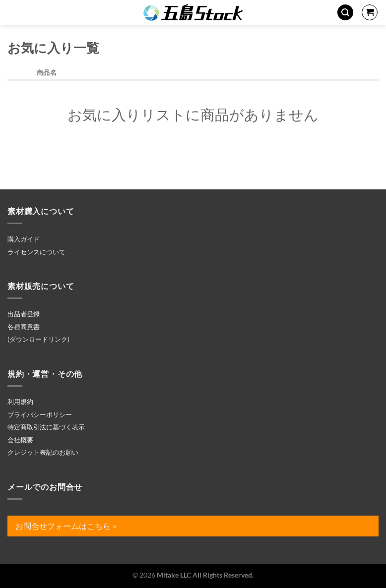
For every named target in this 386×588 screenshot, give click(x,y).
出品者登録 (24, 314)
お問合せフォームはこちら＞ (67, 526)
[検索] (345, 13)
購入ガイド (24, 239)
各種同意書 (24, 327)
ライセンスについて (36, 252)
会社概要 (20, 440)
